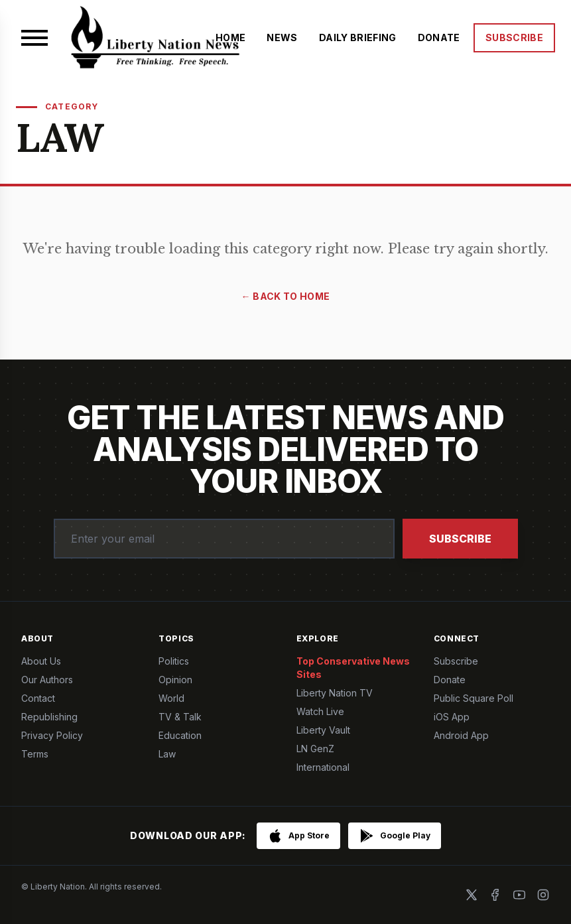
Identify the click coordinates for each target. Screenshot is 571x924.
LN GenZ (315, 749)
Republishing (49, 717)
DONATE (439, 37)
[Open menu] (34, 38)
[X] (472, 895)
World (171, 698)
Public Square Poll (474, 698)
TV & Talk (180, 717)
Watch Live (320, 711)
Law (167, 754)
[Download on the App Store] (298, 836)
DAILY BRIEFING (358, 37)
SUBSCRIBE (514, 37)
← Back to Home (286, 296)
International (323, 767)
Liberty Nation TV (335, 693)
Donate (450, 680)
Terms (35, 754)
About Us (41, 661)
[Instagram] (543, 895)
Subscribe (460, 539)
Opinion (175, 680)
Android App (461, 735)
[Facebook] (495, 895)
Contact (38, 698)
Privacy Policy (52, 735)
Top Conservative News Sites (353, 668)
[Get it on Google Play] (395, 836)
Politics (174, 661)
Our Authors (47, 680)
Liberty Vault (323, 730)
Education (180, 735)
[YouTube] (519, 895)
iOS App (452, 717)
